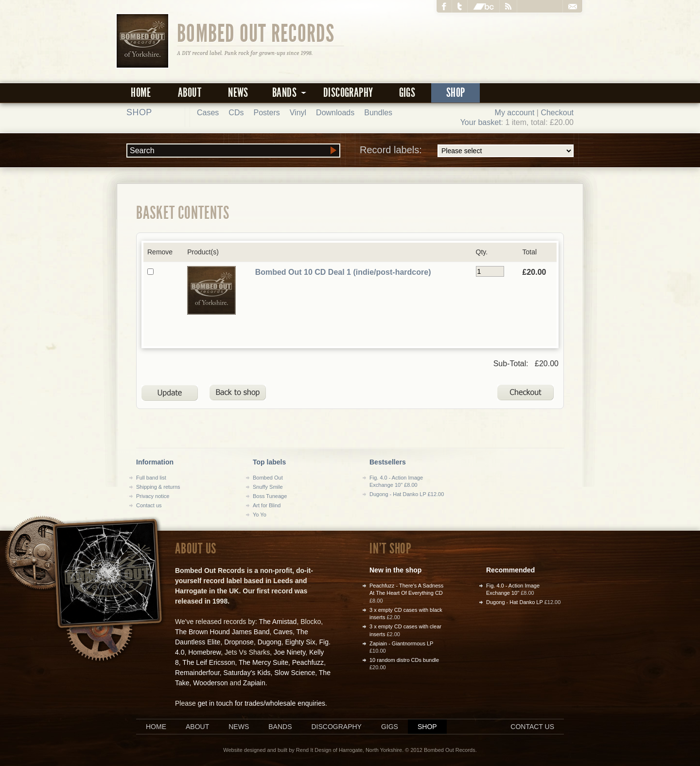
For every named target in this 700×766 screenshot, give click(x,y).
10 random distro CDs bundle (404, 660)
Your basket (481, 122)
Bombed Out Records (256, 33)
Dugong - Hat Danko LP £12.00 (407, 494)
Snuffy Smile (268, 487)
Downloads (335, 113)
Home (141, 93)
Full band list (151, 478)
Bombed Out (268, 478)
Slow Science (295, 673)
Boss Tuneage (270, 496)
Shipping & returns (158, 487)
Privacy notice (153, 496)
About (190, 93)
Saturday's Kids (247, 673)
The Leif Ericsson (209, 662)
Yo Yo (260, 515)
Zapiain (254, 683)
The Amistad (278, 622)
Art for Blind (267, 505)
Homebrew (204, 652)
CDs (236, 113)
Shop (456, 93)
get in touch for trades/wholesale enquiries (262, 703)
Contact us (149, 505)
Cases (208, 113)
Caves (283, 632)
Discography (348, 93)
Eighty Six (300, 642)
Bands (280, 727)
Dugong (270, 642)
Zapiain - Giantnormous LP (401, 643)
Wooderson (210, 683)
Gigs (407, 93)
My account (515, 113)
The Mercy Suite (263, 662)
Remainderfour (197, 673)
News (238, 93)
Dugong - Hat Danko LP (515, 602)
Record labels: (467, 151)
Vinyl (298, 113)
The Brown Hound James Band (222, 632)
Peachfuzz (308, 662)
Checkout (557, 113)
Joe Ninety (289, 652)
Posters (266, 113)
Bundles (378, 113)
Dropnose (239, 642)
